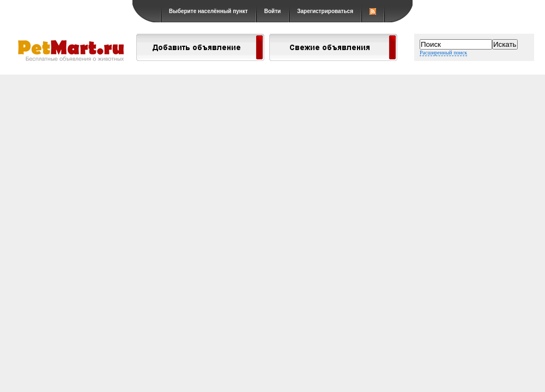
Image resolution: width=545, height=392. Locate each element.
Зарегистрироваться (325, 11)
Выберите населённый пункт (208, 11)
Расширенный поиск (443, 53)
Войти (273, 11)
